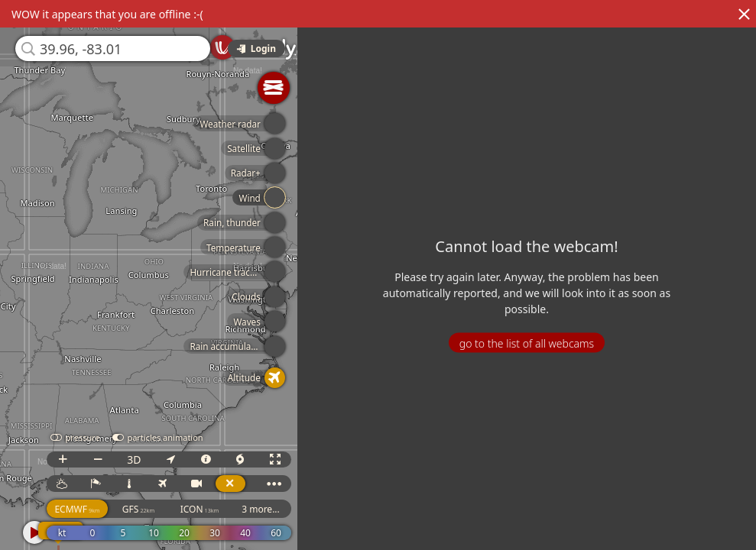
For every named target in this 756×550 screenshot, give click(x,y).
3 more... (281, 509)
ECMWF (97, 509)
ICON (220, 509)
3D (154, 459)
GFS (159, 509)
